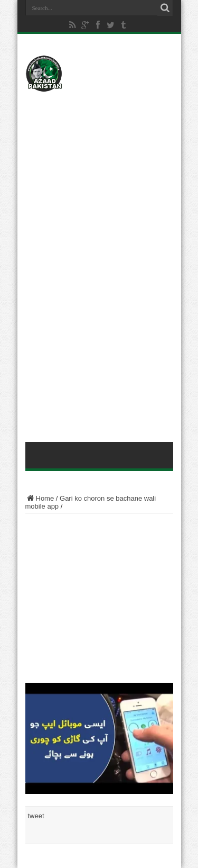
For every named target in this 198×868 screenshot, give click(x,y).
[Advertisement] (99, 162)
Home (40, 498)
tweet (36, 816)
